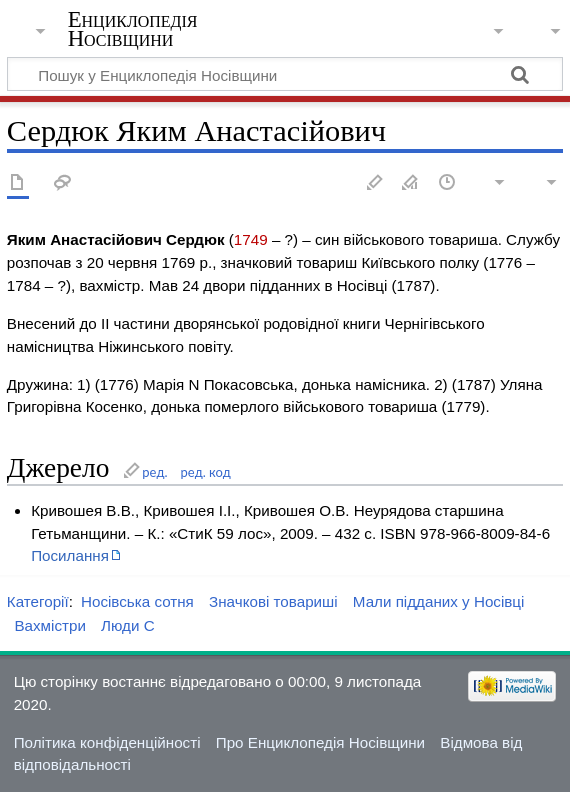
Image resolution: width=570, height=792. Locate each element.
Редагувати (375, 183)
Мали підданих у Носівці (439, 601)
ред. (154, 472)
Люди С (128, 625)
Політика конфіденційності (107, 742)
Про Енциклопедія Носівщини (320, 742)
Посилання (70, 555)
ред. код (206, 472)
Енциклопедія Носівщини (133, 29)
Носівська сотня (137, 601)
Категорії (38, 601)
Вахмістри (49, 625)
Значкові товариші (273, 601)
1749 (251, 239)
